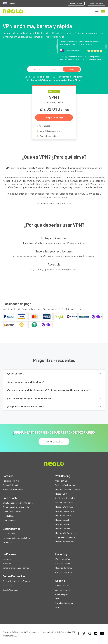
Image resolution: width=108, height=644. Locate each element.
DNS (57, 599)
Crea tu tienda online (12, 511)
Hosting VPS (61, 494)
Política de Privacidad (59, 632)
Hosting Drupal (62, 520)
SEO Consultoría (63, 563)
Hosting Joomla (63, 529)
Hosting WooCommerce (66, 533)
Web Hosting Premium (65, 485)
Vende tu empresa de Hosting (16, 568)
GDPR (73, 632)
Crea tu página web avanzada (16, 507)
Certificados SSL (10, 533)
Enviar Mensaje (76, 3)
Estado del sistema (64, 603)
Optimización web (63, 572)
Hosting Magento (63, 515)
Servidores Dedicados (65, 498)
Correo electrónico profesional (16, 581)
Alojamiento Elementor (66, 537)
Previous (57, 46)
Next (106, 46)
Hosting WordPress (64, 507)
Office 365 (7, 585)
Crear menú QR (9, 520)
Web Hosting (61, 481)
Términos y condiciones (37, 632)
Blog (57, 607)
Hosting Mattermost (65, 542)
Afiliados (7, 563)
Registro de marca (64, 568)
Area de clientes (62, 590)
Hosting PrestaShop (65, 511)
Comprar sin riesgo (54, 118)
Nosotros (7, 559)
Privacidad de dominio (13, 489)
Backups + (7, 542)
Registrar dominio (11, 481)
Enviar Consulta (62, 585)
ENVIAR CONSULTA (54, 442)
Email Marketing (63, 559)
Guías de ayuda (62, 594)
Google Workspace (11, 590)
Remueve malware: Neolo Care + (17, 538)
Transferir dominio (11, 485)
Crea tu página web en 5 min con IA (18, 503)
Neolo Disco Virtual (64, 502)
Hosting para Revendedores (68, 489)
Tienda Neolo (9, 516)
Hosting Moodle (62, 524)
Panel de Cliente (96, 3)
